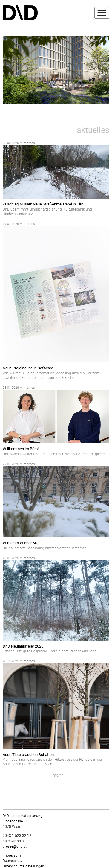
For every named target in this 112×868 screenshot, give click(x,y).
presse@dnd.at (15, 846)
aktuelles (93, 130)
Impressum (12, 855)
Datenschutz (13, 861)
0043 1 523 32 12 (17, 836)
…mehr (56, 775)
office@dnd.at (14, 841)
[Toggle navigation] (102, 13)
